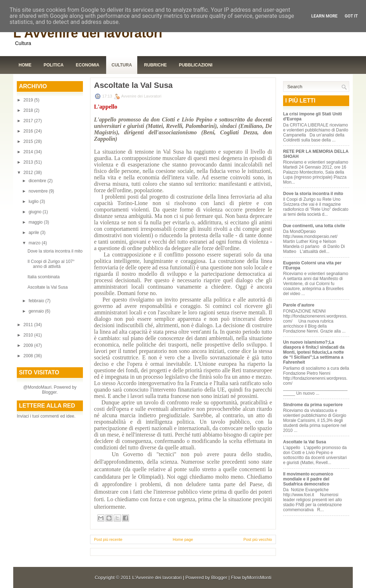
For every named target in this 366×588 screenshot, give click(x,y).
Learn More (325, 16)
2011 (29, 325)
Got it (351, 16)
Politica (54, 65)
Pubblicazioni (196, 65)
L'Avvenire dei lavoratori (88, 33)
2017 (29, 121)
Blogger (49, 392)
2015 (29, 141)
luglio (34, 201)
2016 (29, 131)
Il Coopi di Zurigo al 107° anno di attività (51, 264)
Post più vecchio (258, 539)
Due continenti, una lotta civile (314, 226)
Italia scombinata (44, 277)
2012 (29, 173)
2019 (29, 100)
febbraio (37, 301)
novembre (39, 191)
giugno (36, 212)
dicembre (38, 181)
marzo (35, 243)
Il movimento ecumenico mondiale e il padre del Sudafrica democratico (308, 479)
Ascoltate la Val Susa (48, 287)
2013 (29, 162)
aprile (34, 233)
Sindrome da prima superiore (313, 405)
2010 (29, 335)
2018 (29, 110)
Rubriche (155, 65)
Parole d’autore (299, 305)
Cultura (122, 65)
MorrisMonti (259, 577)
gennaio (37, 311)
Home (25, 65)
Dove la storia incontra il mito (55, 251)
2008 (29, 356)
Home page (183, 539)
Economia (88, 65)
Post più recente (108, 539)
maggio (36, 222)
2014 (29, 152)
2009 (29, 345)
